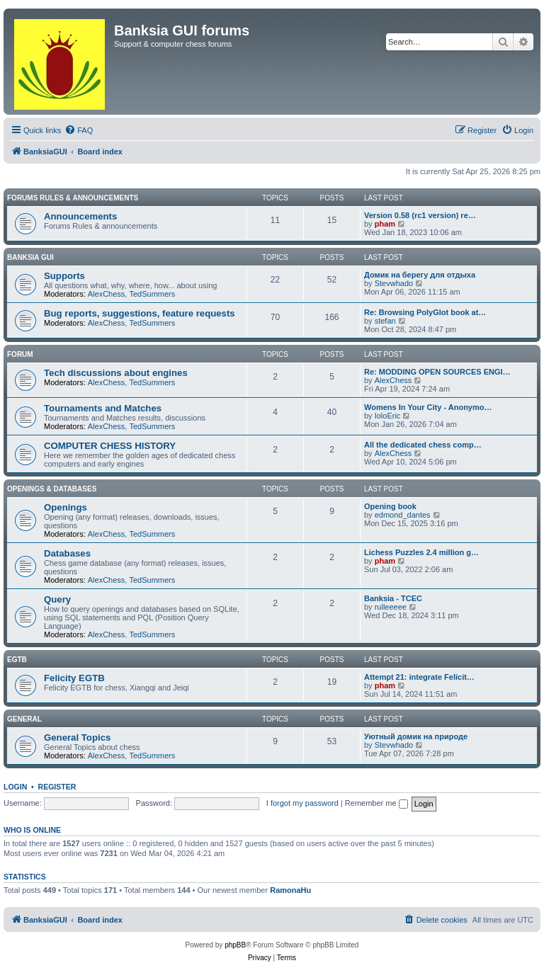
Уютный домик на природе (416, 736)
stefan (385, 321)
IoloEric (388, 416)
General (24, 719)
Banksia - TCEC (393, 598)
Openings (66, 507)
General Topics (77, 737)
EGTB (17, 660)
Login (15, 787)
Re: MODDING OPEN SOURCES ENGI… (437, 372)
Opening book (390, 506)
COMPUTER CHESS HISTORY (110, 446)
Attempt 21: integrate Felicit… (419, 677)
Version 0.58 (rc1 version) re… (420, 215)
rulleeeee (391, 607)
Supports (64, 276)
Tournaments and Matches (103, 408)
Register (57, 787)
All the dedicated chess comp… (423, 445)
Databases (67, 553)
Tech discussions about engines (116, 373)
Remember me (376, 803)
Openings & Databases (52, 489)
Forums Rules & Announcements (73, 198)
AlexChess (107, 294)
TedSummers (152, 294)
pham (385, 224)
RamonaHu (290, 890)
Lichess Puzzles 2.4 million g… (421, 552)
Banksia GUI (30, 257)
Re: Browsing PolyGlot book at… (425, 312)
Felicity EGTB (74, 678)
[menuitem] (79, 130)
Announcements (80, 216)
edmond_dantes (403, 515)
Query (57, 599)
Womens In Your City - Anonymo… (428, 407)
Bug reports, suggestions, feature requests (140, 313)
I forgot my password (302, 803)
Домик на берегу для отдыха (420, 275)
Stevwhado (394, 283)
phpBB (235, 945)
